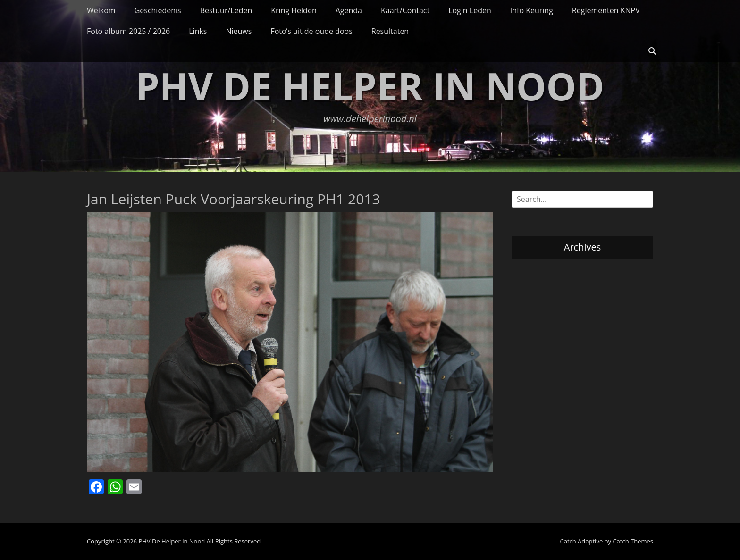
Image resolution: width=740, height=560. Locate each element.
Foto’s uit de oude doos (311, 31)
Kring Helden (294, 10)
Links (198, 31)
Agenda (349, 10)
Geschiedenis (158, 10)
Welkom (101, 10)
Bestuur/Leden (226, 10)
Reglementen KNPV (606, 10)
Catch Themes (633, 541)
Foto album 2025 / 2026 (128, 31)
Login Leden (470, 10)
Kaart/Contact (405, 10)
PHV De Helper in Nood (370, 86)
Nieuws (239, 31)
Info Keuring (532, 10)
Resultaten (390, 31)
